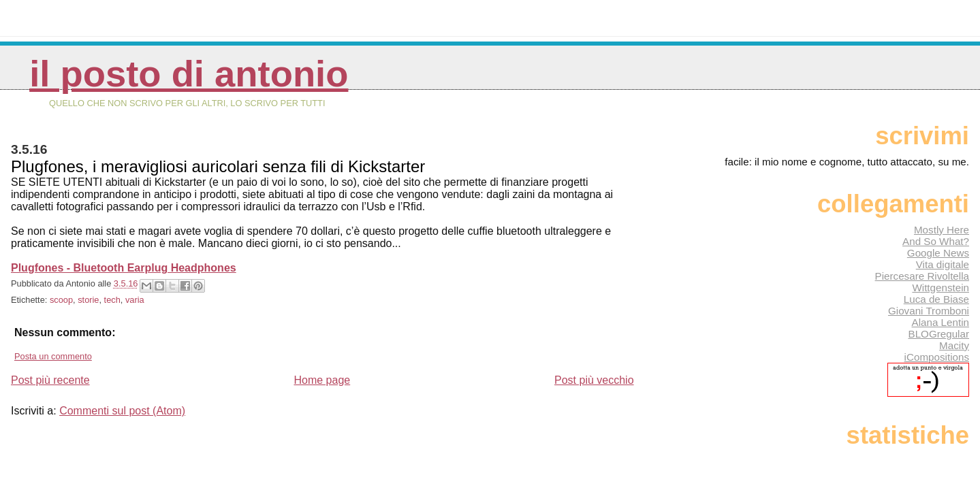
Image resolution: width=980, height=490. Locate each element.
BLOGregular (939, 334)
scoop (61, 300)
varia (135, 300)
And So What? (936, 241)
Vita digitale (943, 264)
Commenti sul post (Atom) (122, 411)
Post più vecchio (594, 380)
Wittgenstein (941, 288)
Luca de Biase (936, 299)
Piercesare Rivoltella (922, 276)
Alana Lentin (941, 322)
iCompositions (937, 357)
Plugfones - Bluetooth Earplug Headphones (124, 268)
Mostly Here (942, 230)
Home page (322, 380)
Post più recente (50, 380)
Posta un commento (53, 356)
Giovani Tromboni (929, 311)
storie (88, 300)
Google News (938, 253)
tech (112, 300)
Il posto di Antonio (189, 74)
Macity (954, 345)
